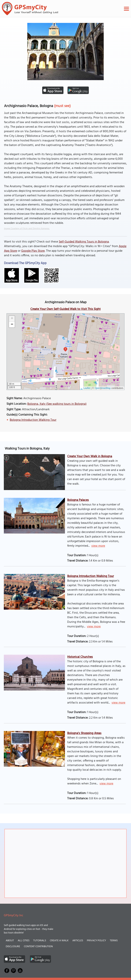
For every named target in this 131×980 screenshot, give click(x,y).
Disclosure (13, 947)
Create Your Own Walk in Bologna (90, 456)
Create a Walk (59, 941)
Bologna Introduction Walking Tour (33, 420)
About (10, 941)
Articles (78, 941)
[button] (12, 319)
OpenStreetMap (103, 388)
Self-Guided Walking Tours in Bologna (84, 242)
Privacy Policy (96, 941)
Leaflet (87, 388)
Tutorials (40, 941)
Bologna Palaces (78, 500)
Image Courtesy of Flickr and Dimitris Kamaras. (27, 229)
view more (98, 546)
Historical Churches (80, 657)
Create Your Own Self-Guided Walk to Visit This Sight (65, 309)
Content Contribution (38, 947)
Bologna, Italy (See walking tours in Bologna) (57, 404)
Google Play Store (33, 251)
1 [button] (65, 349)
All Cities (24, 941)
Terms (114, 941)
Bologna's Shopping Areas (84, 733)
